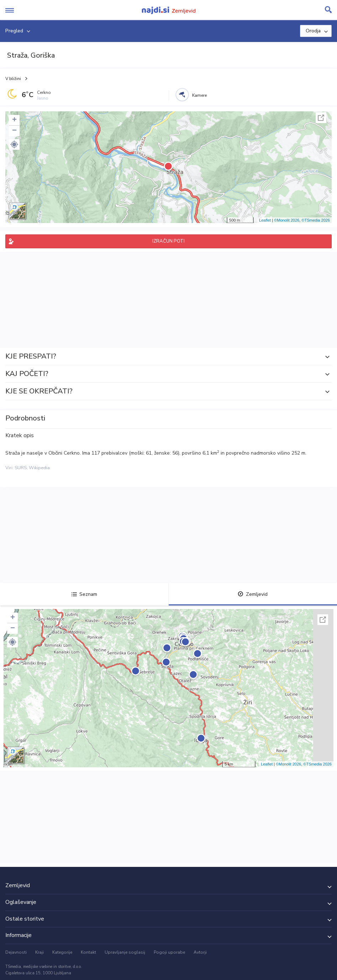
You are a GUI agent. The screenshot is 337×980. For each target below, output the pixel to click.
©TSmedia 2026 (316, 220)
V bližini (13, 79)
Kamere (199, 95)
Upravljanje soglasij (125, 952)
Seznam (84, 594)
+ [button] (14, 120)
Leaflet (265, 220)
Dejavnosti (16, 952)
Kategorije (62, 952)
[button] (14, 144)
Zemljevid (253, 594)
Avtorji (200, 952)
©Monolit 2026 (287, 220)
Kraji (40, 952)
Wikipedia (39, 468)
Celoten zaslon (321, 118)
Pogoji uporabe (169, 952)
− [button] (14, 131)
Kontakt (88, 952)
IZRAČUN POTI (168, 241)
